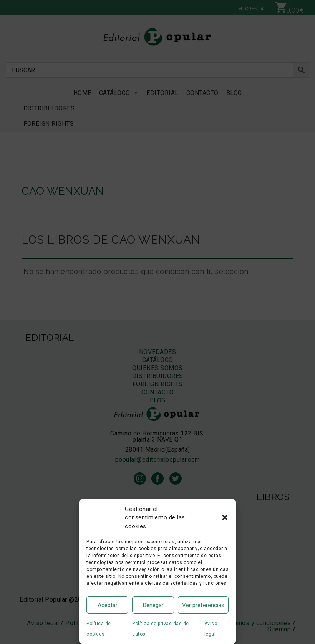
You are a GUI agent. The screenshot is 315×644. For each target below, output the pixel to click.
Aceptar (108, 605)
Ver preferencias (203, 605)
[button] (225, 517)
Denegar (153, 605)
